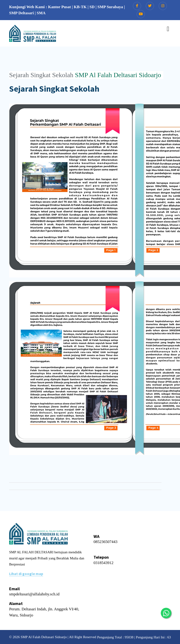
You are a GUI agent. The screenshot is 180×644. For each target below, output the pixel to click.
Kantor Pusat (59, 7)
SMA (41, 13)
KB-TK (80, 7)
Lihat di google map (26, 574)
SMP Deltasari (21, 13)
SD (92, 7)
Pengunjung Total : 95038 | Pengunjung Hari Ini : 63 (134, 637)
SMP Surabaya (110, 7)
